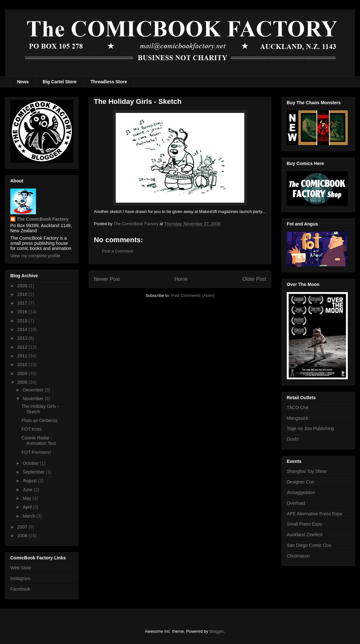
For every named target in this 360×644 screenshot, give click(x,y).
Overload (296, 503)
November (33, 399)
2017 (23, 303)
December (33, 390)
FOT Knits (32, 429)
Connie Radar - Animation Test (39, 441)
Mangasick (297, 418)
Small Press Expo (304, 524)
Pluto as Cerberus (40, 420)
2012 (23, 347)
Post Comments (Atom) (193, 295)
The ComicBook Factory (43, 219)
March (29, 516)
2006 (23, 536)
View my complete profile (35, 256)
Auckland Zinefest (305, 535)
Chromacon (298, 556)
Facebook (20, 589)
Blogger (216, 631)
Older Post (254, 279)
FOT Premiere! (36, 452)
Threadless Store (109, 82)
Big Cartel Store (60, 82)
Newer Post (107, 279)
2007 (23, 527)
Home (181, 279)
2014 (23, 329)
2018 (23, 294)
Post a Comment (117, 251)
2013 (23, 338)
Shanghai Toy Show (307, 471)
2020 (23, 286)
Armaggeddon (301, 492)
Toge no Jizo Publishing (310, 428)
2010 (23, 364)
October (31, 463)
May (27, 498)
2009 (23, 373)
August (30, 481)
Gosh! (293, 439)
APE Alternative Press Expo (315, 514)
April (28, 507)
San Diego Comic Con (309, 545)
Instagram (20, 578)
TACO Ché (297, 408)
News (23, 82)
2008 (23, 382)
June (28, 490)
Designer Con (301, 482)
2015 (23, 321)
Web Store (21, 568)
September (34, 472)
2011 (23, 356)
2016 (23, 312)
